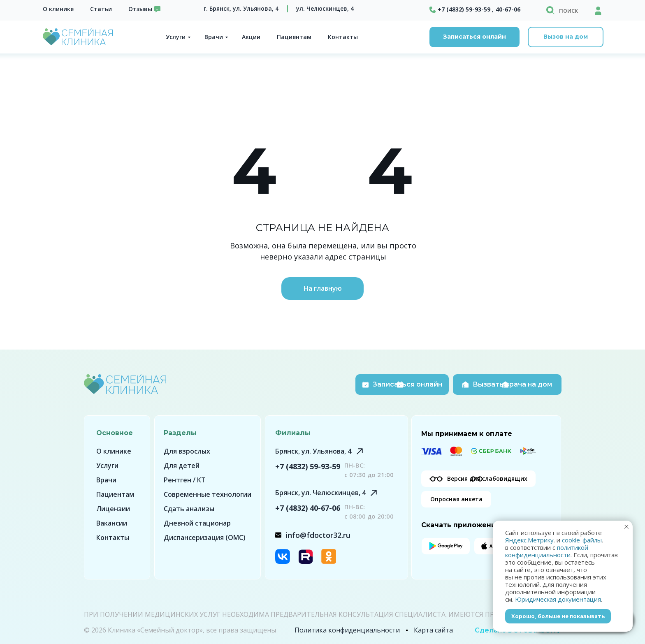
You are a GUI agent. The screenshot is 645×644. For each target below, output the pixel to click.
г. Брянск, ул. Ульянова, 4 (241, 8)
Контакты (343, 37)
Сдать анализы (189, 509)
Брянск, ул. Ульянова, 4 (313, 451)
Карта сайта (433, 630)
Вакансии (112, 523)
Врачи (214, 37)
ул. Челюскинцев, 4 (325, 8)
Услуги (176, 37)
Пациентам (294, 37)
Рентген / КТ (185, 480)
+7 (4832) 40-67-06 (308, 508)
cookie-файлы (582, 540)
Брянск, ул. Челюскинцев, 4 (320, 493)
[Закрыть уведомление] (626, 527)
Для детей (182, 466)
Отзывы (140, 9)
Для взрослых (187, 451)
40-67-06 (508, 9)
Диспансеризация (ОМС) (205, 537)
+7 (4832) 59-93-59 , (466, 9)
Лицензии (113, 509)
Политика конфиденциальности (347, 630)
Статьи (101, 9)
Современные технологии (208, 494)
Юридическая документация (558, 599)
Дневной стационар (197, 523)
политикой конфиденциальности (547, 551)
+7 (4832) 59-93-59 (308, 466)
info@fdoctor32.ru (318, 535)
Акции (251, 37)
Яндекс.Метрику (529, 540)
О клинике (58, 9)
